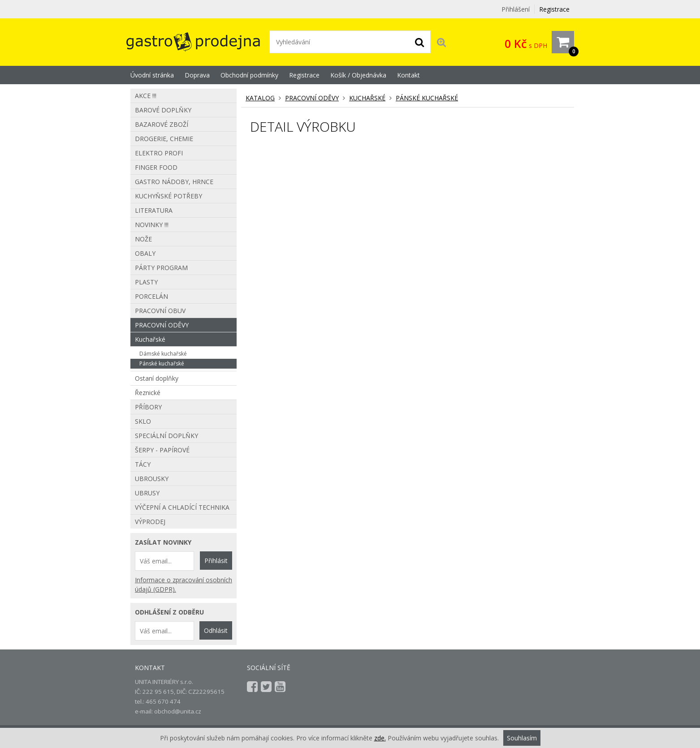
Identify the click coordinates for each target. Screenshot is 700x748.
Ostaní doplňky (157, 378)
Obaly (145, 253)
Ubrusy (147, 493)
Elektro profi (159, 153)
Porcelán (151, 296)
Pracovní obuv (160, 311)
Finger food (156, 167)
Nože (143, 239)
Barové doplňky (163, 110)
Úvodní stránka (152, 75)
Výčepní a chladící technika (182, 507)
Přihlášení (516, 9)
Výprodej (150, 522)
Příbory (148, 407)
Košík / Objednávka (358, 75)
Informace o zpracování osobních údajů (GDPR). (184, 585)
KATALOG (260, 98)
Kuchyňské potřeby (169, 196)
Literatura (154, 210)
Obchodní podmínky (249, 75)
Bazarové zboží (162, 124)
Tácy (143, 464)
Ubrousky (152, 479)
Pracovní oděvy (312, 98)
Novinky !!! (152, 225)
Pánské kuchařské (427, 98)
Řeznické (148, 393)
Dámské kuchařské (163, 354)
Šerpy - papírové (162, 450)
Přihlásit (216, 561)
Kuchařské (367, 98)
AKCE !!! (146, 96)
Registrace (554, 9)
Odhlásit (216, 630)
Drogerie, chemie (164, 139)
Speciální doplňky (166, 436)
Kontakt (408, 75)
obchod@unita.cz (178, 711)
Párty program (161, 268)
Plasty (146, 282)
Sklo (143, 421)
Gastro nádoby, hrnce (174, 182)
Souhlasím (522, 738)
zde (379, 738)
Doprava (197, 75)
